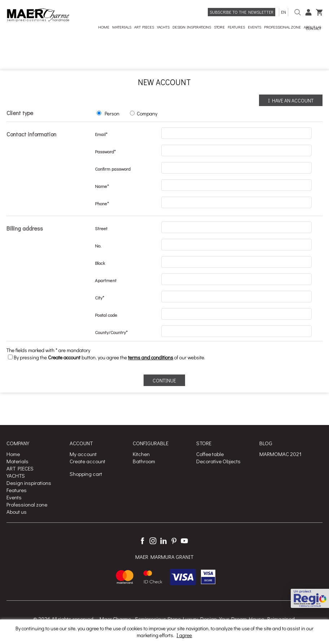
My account (83, 454)
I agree (184, 635)
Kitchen (141, 454)
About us (17, 512)
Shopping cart (86, 474)
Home (13, 454)
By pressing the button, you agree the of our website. (107, 357)
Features (17, 490)
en (284, 12)
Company (147, 113)
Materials (17, 461)
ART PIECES (20, 468)
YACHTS (16, 476)
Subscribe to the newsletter (242, 12)
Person (112, 113)
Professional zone (27, 504)
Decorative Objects (218, 461)
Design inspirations (29, 483)
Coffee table (210, 454)
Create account (87, 461)
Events (14, 497)
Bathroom (144, 461)
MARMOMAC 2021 (280, 454)
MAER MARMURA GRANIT (164, 557)
